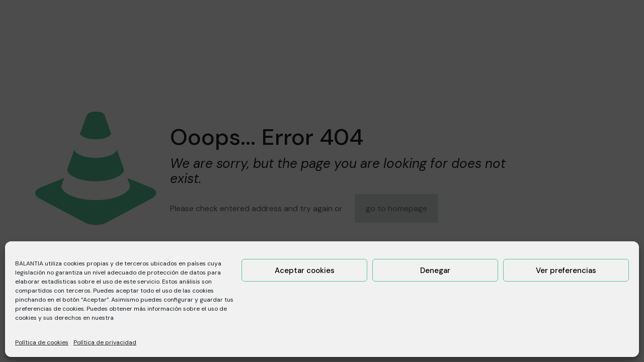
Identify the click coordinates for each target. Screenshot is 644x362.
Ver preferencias (566, 270)
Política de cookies (42, 342)
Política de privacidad (105, 342)
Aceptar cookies (305, 270)
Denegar (435, 270)
